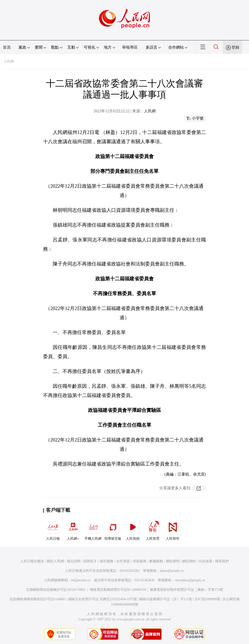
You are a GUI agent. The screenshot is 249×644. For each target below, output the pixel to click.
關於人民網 (55, 561)
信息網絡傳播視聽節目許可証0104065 (38, 599)
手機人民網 (93, 529)
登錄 (235, 47)
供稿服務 (140, 561)
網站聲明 (173, 561)
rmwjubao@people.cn (190, 580)
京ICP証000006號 (207, 599)
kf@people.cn (81, 580)
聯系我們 (222, 561)
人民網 (9, 61)
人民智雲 (153, 529)
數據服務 (156, 561)
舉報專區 (130, 47)
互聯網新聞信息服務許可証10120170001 (56, 590)
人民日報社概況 (32, 561)
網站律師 (189, 561)
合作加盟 (123, 561)
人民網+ (73, 529)
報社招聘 (74, 561)
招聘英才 (90, 561)
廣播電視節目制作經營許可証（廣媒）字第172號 (186, 590)
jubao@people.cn (172, 571)
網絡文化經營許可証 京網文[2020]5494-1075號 (103, 599)
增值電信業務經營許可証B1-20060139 (118, 590)
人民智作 (173, 529)
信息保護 (205, 561)
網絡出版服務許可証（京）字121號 (166, 599)
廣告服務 (107, 561)
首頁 (7, 47)
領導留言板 (113, 529)
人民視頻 (133, 529)
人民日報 (53, 529)
